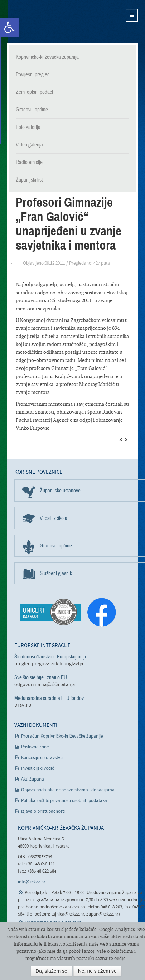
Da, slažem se (51, 971)
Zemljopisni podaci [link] (34, 92)
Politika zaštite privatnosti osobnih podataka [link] (64, 801)
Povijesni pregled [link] (33, 74)
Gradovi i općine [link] (32, 110)
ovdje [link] (120, 958)
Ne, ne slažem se (97, 971)
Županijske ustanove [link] (60, 491)
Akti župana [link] (33, 779)
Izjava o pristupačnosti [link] (43, 812)
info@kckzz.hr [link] (32, 882)
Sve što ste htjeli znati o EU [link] (41, 677)
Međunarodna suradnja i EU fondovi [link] (50, 698)
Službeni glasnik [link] (56, 573)
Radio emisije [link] (29, 162)
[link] (9, 27)
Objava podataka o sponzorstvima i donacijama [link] (68, 790)
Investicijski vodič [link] (38, 769)
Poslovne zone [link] (35, 747)
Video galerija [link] (29, 145)
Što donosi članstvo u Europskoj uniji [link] (50, 657)
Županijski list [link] (29, 180)
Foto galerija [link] (28, 127)
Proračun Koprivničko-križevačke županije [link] (62, 736)
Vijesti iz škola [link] (54, 518)
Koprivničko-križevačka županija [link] (42, 22)
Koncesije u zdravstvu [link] (42, 758)
